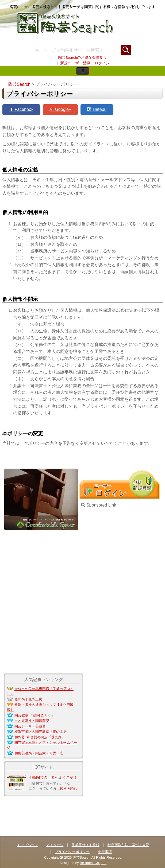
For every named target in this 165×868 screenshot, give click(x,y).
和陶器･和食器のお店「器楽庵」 (40, 737)
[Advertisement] (83, 41)
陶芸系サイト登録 (86, 845)
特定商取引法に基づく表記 (128, 845)
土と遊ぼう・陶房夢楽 (32, 721)
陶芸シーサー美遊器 (30, 726)
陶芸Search (82, 857)
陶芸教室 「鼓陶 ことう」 (34, 715)
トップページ (28, 845)
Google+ (60, 109)
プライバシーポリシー (72, 852)
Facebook (21, 109)
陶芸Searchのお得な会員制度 (82, 58)
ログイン (102, 63)
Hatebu (97, 109)
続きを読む (69, 789)
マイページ (55, 845)
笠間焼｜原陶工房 (28, 699)
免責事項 (105, 852)
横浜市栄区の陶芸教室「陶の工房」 (42, 732)
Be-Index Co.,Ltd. (93, 863)
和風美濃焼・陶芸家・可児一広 (39, 753)
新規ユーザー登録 (75, 63)
